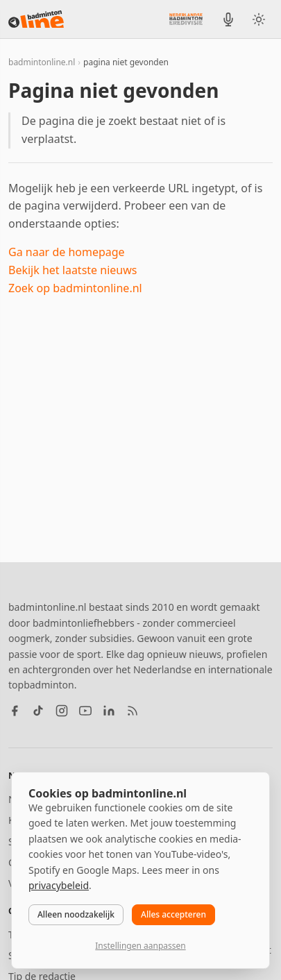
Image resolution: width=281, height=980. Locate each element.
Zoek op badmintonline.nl (75, 288)
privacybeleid (59, 885)
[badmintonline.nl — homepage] (36, 19)
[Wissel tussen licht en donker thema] (259, 19)
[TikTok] (38, 711)
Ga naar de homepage (67, 252)
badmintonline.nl (42, 62)
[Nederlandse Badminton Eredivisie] (186, 19)
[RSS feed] (133, 711)
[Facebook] (15, 711)
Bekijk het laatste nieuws (73, 270)
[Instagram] (62, 711)
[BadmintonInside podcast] (228, 19)
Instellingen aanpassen (140, 946)
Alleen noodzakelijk (76, 914)
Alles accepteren (173, 914)
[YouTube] (85, 711)
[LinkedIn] (109, 711)
